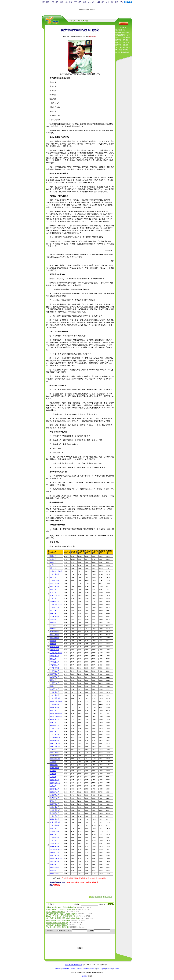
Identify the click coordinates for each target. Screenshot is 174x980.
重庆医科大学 (55, 798)
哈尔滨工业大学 (55, 595)
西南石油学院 (55, 846)
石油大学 (53, 710)
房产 (80, 2)
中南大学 (53, 641)
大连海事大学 (55, 837)
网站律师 (93, 971)
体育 (52, 2)
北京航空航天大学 (56, 605)
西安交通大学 (55, 586)
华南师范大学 (55, 831)
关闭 (111, 897)
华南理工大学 (55, 647)
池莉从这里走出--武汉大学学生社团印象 (61, 907)
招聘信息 (86, 971)
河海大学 (53, 828)
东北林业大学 (55, 789)
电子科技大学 (55, 768)
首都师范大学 (55, 795)
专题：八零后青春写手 (123, 38)
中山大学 (53, 589)
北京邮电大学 (55, 704)
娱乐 (57, 2)
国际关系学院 (55, 868)
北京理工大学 (55, 650)
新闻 (48, 2)
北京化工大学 (55, 728)
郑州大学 (53, 865)
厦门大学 (53, 611)
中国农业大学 (55, 638)
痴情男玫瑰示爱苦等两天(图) (57, 923)
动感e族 (80, 21)
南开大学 (53, 577)
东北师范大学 (55, 677)
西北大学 (53, 680)
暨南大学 (53, 732)
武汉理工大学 (55, 804)
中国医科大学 (55, 683)
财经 (66, 2)
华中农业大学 (55, 662)
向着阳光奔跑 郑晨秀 (122, 33)
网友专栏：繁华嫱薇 (122, 40)
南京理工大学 (55, 674)
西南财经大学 (55, 819)
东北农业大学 (55, 862)
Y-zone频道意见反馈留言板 (74, 967)
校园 (98, 2)
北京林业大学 (55, 756)
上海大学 (53, 777)
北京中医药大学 (55, 759)
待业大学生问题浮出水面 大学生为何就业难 (63, 918)
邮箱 (112, 2)
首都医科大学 (55, 689)
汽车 (75, 2)
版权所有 (85, 978)
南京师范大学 (55, 780)
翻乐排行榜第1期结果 (122, 52)
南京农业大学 (55, 707)
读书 (94, 2)
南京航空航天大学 (56, 701)
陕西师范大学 (55, 813)
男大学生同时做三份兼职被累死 (58, 927)
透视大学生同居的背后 (123, 47)
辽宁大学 (53, 801)
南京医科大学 (55, 792)
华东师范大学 (55, 632)
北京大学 (53, 559)
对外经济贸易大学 (56, 849)
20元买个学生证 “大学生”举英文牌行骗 (61, 916)
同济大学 (53, 623)
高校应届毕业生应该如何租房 (57, 925)
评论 (93, 897)
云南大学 (53, 762)
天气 (103, 2)
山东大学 (53, 629)
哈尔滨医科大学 (55, 747)
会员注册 (109, 971)
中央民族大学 (55, 753)
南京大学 (53, 562)
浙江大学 (53, 568)
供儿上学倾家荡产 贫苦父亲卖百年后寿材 (62, 914)
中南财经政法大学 (56, 859)
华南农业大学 (55, 807)
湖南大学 (53, 686)
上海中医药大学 (55, 698)
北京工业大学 (55, 735)
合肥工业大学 (55, 856)
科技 (71, 2)
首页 (43, 2)
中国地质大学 (55, 725)
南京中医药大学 (55, 783)
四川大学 (53, 614)
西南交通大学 (55, 741)
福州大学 (53, 834)
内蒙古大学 (54, 765)
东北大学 (53, 659)
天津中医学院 (55, 825)
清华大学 (53, 556)
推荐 (97, 897)
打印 (107, 897)
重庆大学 (53, 722)
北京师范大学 (55, 580)
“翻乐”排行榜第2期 (121, 50)
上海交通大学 (55, 574)
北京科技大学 (55, 617)
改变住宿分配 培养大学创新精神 (58, 921)
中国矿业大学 (55, 719)
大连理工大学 (55, 608)
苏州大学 (53, 774)
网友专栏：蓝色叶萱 (122, 45)
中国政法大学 (55, 816)
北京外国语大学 (55, 738)
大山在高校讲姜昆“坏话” (55, 912)
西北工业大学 (55, 635)
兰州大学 (53, 644)
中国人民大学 (55, 583)
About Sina (65, 971)
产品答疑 (116, 971)
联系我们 (79, 971)
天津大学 (53, 598)
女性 (89, 2)
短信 (107, 2)
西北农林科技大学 (56, 713)
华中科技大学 (55, 601)
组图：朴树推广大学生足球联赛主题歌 (61, 910)
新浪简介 (58, 971)
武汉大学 (53, 592)
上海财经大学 (55, 692)
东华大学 (53, 750)
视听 (62, 2)
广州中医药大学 (55, 822)
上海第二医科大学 (56, 653)
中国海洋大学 (55, 671)
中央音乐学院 (55, 668)
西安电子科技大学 (56, 716)
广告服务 (73, 971)
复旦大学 (53, 565)
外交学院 (53, 771)
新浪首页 (72, 21)
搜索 (117, 2)
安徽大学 (53, 840)
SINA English (101, 971)
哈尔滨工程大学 (55, 744)
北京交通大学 (55, 695)
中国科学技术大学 (56, 571)
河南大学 (53, 871)
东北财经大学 (55, 843)
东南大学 (53, 620)
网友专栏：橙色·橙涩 (122, 42)
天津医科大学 (55, 874)
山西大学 (53, 786)
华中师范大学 (55, 656)
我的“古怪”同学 (120, 30)
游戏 (84, 2)
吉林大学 (53, 626)
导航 (121, 2)
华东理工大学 (55, 665)
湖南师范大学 (55, 852)
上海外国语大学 (55, 810)
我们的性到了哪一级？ (123, 35)
